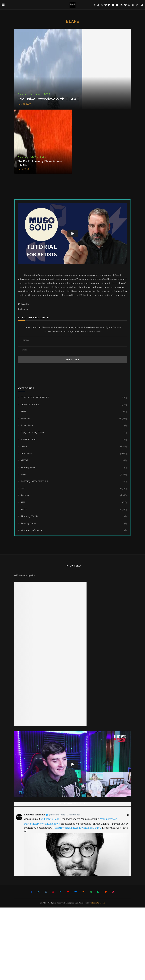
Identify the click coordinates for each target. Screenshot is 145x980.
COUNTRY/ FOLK (74, 405)
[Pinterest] (106, 5)
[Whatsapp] (129, 5)
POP (74, 489)
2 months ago (74, 815)
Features (74, 419)
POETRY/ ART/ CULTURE (74, 481)
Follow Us (23, 309)
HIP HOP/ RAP (74, 440)
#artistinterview (34, 824)
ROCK (74, 510)
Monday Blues (74, 468)
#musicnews (52, 824)
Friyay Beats (74, 426)
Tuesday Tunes (74, 524)
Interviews (74, 454)
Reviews (74, 495)
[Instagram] (102, 5)
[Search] (142, 5)
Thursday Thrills (74, 516)
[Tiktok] (137, 5)
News (74, 475)
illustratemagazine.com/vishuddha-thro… (78, 828)
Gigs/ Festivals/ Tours (74, 433)
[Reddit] (133, 5)
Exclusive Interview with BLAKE (48, 99)
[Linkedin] (109, 5)
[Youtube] (113, 5)
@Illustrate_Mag (57, 815)
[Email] (117, 5)
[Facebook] (95, 5)
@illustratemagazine (25, 575)
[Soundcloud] (121, 5)
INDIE (74, 447)
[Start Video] (73, 234)
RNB (74, 503)
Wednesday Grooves (74, 530)
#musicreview (108, 819)
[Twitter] (98, 5)
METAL (74, 460)
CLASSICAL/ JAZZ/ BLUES (74, 398)
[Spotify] (125, 5)
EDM (74, 412)
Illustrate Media (98, 903)
